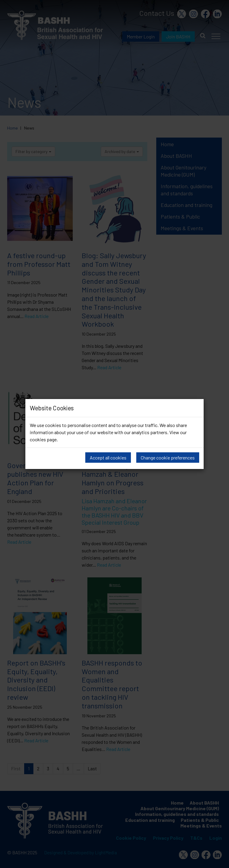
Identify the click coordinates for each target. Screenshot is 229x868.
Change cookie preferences (168, 458)
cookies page (43, 439)
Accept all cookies (108, 458)
